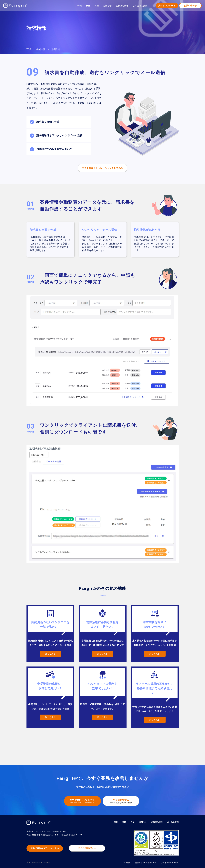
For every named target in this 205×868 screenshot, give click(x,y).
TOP (29, 49)
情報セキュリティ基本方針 (141, 863)
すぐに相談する (122, 801)
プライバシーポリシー (168, 863)
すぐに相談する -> (88, 848)
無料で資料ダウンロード (82, 801)
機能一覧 (41, 49)
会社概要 (120, 863)
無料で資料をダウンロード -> (46, 849)
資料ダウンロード (167, 6)
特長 (80, 6)
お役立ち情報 (156, 822)
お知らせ (107, 6)
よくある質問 (172, 822)
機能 (122, 822)
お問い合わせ (190, 6)
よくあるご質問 (140, 6)
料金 (97, 6)
